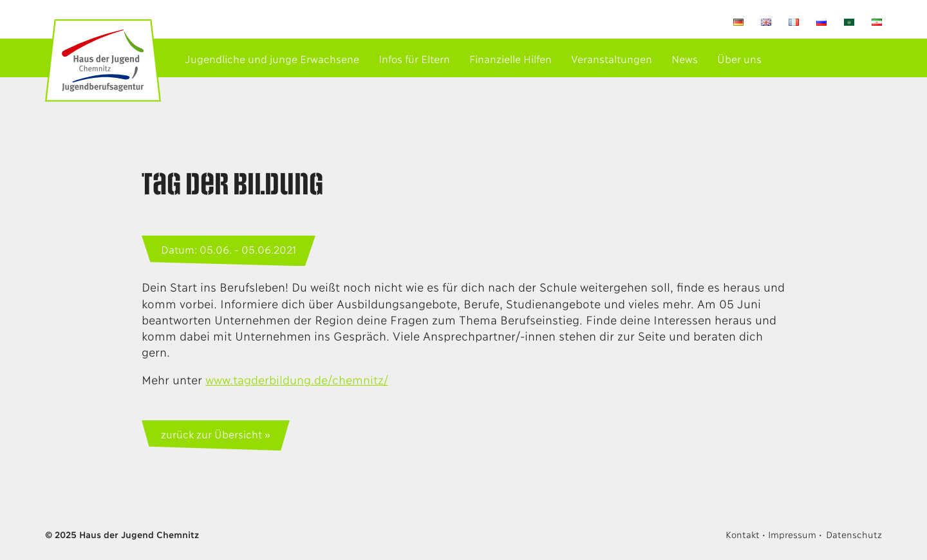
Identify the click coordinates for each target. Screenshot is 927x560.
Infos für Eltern (414, 58)
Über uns (739, 58)
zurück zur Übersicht (211, 434)
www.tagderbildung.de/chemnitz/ (297, 379)
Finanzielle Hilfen (510, 58)
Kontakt (742, 534)
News (685, 58)
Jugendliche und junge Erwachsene (272, 58)
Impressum (792, 534)
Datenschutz (854, 534)
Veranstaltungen (612, 58)
